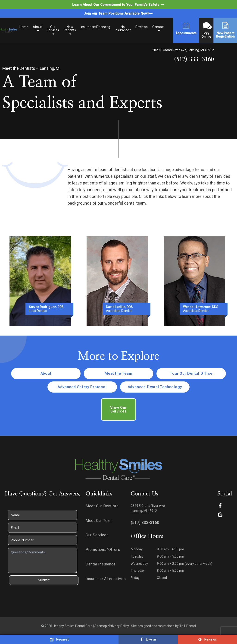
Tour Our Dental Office (191, 373)
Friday (135, 578)
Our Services (53, 29)
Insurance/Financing (95, 27)
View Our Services (118, 409)
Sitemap (101, 626)
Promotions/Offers (103, 550)
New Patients (70, 29)
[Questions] (43, 560)
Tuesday (137, 556)
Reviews (142, 27)
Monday (137, 549)
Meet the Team (118, 373)
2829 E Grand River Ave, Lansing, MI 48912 (183, 50)
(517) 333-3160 (194, 59)
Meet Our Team (99, 521)
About (37, 27)
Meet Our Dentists (102, 506)
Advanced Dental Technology (155, 387)
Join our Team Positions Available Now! (119, 13)
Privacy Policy (119, 626)
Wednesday (139, 564)
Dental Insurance (101, 564)
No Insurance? (123, 29)
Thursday (138, 571)
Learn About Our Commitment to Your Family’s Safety (118, 5)
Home (24, 27)
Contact (158, 27)
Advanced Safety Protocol (82, 387)
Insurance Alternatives (106, 579)
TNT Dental (188, 626)
